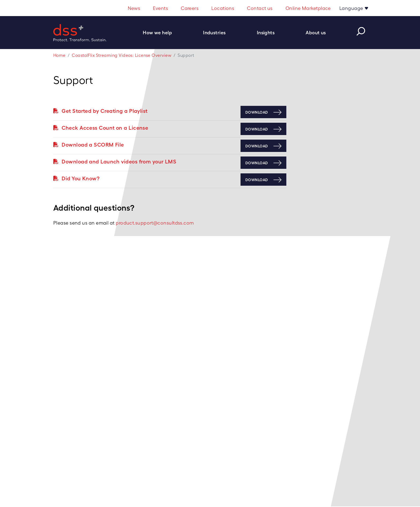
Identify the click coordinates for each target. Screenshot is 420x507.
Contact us (260, 8)
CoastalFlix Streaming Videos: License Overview (122, 55)
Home (59, 55)
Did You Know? (76, 178)
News (134, 8)
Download (257, 112)
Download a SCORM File (89, 145)
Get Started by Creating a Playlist (100, 111)
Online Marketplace (308, 8)
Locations (223, 8)
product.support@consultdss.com (155, 223)
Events (160, 8)
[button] (160, 33)
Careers (190, 8)
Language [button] (352, 8)
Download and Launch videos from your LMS (115, 161)
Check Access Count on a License (101, 128)
